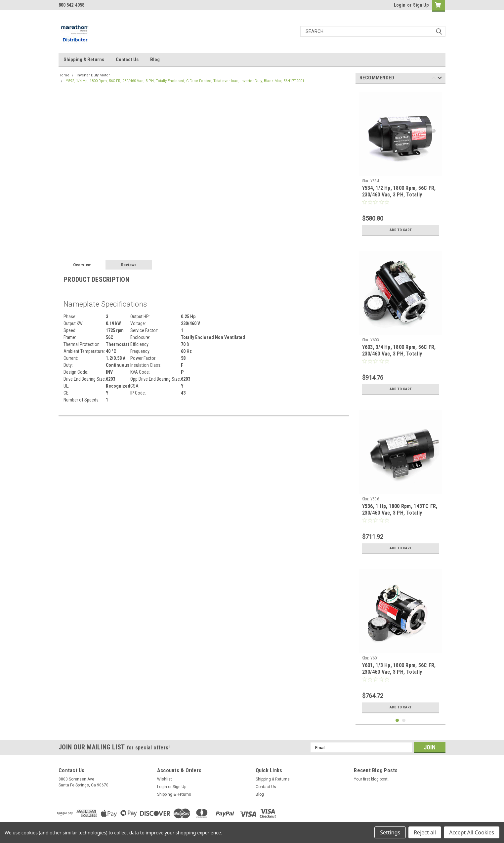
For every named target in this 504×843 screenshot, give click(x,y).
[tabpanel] (401, 164)
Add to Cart (401, 230)
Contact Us (127, 60)
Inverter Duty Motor (93, 75)
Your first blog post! (371, 779)
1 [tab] (397, 720)
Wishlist (165, 779)
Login (400, 5)
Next (440, 79)
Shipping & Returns (84, 60)
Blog (155, 60)
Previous (434, 79)
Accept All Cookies (472, 832)
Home (64, 75)
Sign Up (421, 5)
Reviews (129, 265)
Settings (390, 832)
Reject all (425, 832)
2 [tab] (404, 720)
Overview (82, 265)
